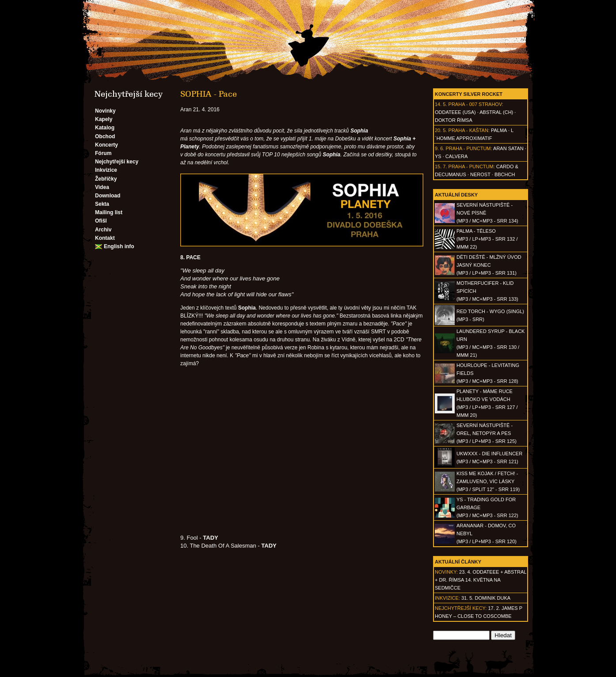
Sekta (102, 204)
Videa (102, 187)
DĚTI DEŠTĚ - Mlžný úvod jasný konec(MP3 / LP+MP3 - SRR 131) (489, 265)
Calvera (457, 156)
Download (108, 196)
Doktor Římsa (454, 120)
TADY (269, 546)
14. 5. (441, 104)
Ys (438, 156)
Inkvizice (106, 170)
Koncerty (106, 145)
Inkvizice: (447, 598)
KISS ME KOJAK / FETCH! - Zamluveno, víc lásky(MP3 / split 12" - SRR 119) (488, 481)
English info (119, 246)
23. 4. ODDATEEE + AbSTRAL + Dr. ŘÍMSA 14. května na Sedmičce (481, 580)
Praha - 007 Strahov (475, 104)
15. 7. (441, 166)
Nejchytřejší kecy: (461, 608)
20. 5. (441, 130)
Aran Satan (508, 148)
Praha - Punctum (468, 148)
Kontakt (105, 238)
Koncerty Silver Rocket (469, 94)
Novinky (105, 111)
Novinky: (446, 572)
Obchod (105, 136)
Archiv (103, 230)
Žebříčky (106, 179)
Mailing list (109, 212)
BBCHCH (505, 174)
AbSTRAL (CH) (496, 112)
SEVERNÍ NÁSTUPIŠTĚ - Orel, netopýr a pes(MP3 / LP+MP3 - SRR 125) (487, 433)
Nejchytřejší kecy (117, 162)
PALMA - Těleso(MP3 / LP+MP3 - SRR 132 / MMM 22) (487, 239)
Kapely (104, 119)
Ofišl (101, 221)
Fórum (103, 153)
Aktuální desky (456, 195)
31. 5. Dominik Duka (486, 598)
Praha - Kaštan (468, 130)
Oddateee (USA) (455, 112)
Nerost (480, 174)
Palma (499, 130)
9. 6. (439, 148)
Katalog (105, 128)
